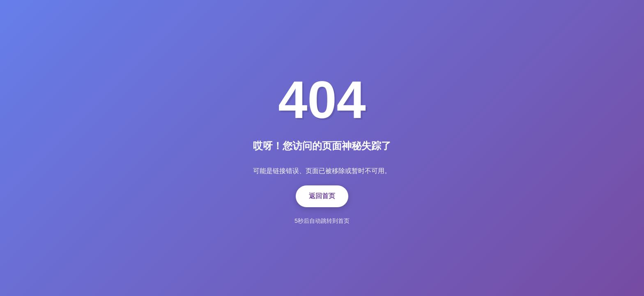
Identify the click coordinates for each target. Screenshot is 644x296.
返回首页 (322, 196)
